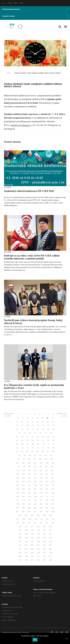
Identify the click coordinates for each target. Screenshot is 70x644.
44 (30, 433)
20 (27, 422)
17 (52, 418)
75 (27, 448)
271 (32, 556)
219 (47, 523)
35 (22, 429)
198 (41, 512)
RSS (19, 632)
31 (43, 426)
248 (38, 542)
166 (18, 497)
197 (35, 512)
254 (38, 545)
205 (44, 515)
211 (42, 519)
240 (26, 538)
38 (38, 429)
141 (35, 482)
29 (33, 426)
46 (41, 433)
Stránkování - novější (9, 415)
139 (23, 482)
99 (34, 459)
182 (29, 504)
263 (20, 553)
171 (47, 497)
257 (20, 549)
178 (47, 500)
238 (50, 534)
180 (18, 504)
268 (51, 553)
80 (53, 448)
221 (20, 526)
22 (37, 422)
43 (24, 433)
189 (29, 508)
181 (24, 504)
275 (20, 560)
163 (41, 493)
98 (29, 459)
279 (44, 560)
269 (20, 556)
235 (32, 534)
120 (35, 470)
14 (38, 418)
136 (47, 478)
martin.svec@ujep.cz (21, 125)
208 (24, 519)
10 (18, 418)
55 (48, 437)
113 (35, 467)
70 (44, 444)
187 (18, 508)
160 (24, 493)
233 (20, 534)
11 (23, 418)
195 (23, 512)
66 (22, 444)
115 (46, 467)
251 (20, 545)
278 (38, 560)
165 (53, 493)
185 (47, 504)
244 (51, 538)
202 (26, 515)
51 (28, 437)
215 (23, 523)
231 (44, 530)
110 (19, 467)
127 (35, 474)
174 (24, 500)
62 (43, 440)
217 (35, 523)
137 (52, 478)
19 (22, 422)
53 (38, 437)
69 (38, 444)
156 (41, 489)
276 (26, 560)
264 (26, 553)
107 (41, 463)
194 (17, 512)
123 (52, 470)
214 (18, 523)
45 (35, 433)
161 (29, 493)
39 (43, 429)
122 (46, 470)
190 (35, 508)
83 (27, 452)
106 (35, 463)
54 (43, 437)
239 (20, 538)
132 (23, 478)
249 (45, 542)
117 (18, 470)
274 (50, 556)
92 (35, 455)
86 (43, 452)
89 (19, 455)
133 (29, 478)
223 (32, 526)
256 (50, 545)
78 (43, 448)
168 (30, 497)
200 (53, 512)
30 (38, 426)
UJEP (21, 3)
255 (44, 545)
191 (41, 508)
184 (41, 504)
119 (29, 470)
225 (44, 526)
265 (32, 553)
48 (51, 433)
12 (28, 418)
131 (18, 478)
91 (30, 455)
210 (36, 519)
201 (20, 515)
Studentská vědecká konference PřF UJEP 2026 (29, 191)
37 (33, 429)
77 (38, 448)
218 (41, 523)
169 (36, 497)
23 (43, 422)
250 (51, 542)
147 (29, 485)
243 (44, 538)
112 (30, 467)
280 (50, 560)
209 (30, 519)
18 (17, 422)
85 (38, 452)
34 (17, 429)
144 (53, 482)
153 (24, 489)
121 (41, 470)
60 (33, 440)
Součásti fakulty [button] (35, 16)
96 (18, 459)
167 (24, 497)
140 (29, 482)
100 (40, 459)
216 (29, 523)
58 (22, 440)
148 (35, 485)
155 (35, 489)
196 (29, 512)
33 (53, 426)
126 (29, 474)
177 (41, 500)
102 (52, 459)
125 (24, 474)
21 (32, 422)
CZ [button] (4, 3)
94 (46, 455)
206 (51, 515)
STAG (10, 3)
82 (22, 452)
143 (47, 482)
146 (24, 485)
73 (17, 448)
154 (29, 489)
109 (53, 463)
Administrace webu (9, 632)
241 (32, 538)
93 (40, 455)
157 (47, 489)
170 (42, 497)
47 (46, 433)
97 (24, 459)
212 (47, 519)
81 (17, 452)
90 (25, 455)
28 (28, 426)
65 (17, 444)
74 (22, 448)
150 (47, 485)
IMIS (16, 3)
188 (23, 508)
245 (20, 542)
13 (33, 418)
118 (24, 470)
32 (48, 426)
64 (54, 440)
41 (54, 429)
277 (32, 560)
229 (32, 530)
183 (35, 504)
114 (41, 467)
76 (33, 448)
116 (52, 467)
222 (26, 526)
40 (48, 429)
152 (18, 489)
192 (47, 508)
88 (53, 452)
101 (46, 459)
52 (33, 437)
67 (28, 444)
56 (53, 437)
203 (32, 515)
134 (35, 478)
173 (18, 500)
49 (17, 437)
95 (51, 455)
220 (53, 523)
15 (42, 418)
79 (48, 448)
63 (48, 440)
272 (38, 556)
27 (22, 426)
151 (53, 485)
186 (53, 504)
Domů (9, 73)
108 (47, 463)
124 (18, 474)
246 (26, 542)
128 (41, 474)
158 (53, 489)
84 (32, 452)
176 (35, 500)
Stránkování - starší (62, 415)
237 (44, 534)
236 (38, 534)
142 (41, 482)
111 (24, 467)
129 (47, 474)
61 (38, 440)
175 (29, 500)
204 (38, 515)
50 (22, 437)
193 (53, 508)
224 (38, 526)
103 (17, 463)
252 (26, 545)
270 (26, 556)
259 (32, 549)
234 (26, 534)
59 (27, 440)
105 (29, 463)
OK (35, 640)
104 (23, 463)
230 (38, 530)
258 (26, 549)
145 (18, 485)
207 (18, 519)
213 (53, 519)
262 (50, 549)
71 (49, 444)
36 (27, 429)
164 (47, 493)
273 (44, 556)
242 (38, 538)
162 (35, 493)
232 (50, 530)
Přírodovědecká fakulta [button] (35, 9)
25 (53, 422)
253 (32, 545)
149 (41, 485)
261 (44, 549)
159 (18, 493)
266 (38, 553)
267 (45, 553)
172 (53, 497)
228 (26, 530)
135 (41, 478)
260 (38, 549)
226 (50, 526)
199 (47, 512)
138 (17, 482)
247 (32, 542)
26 (17, 426)
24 (48, 422)
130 (53, 474)
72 (54, 444)
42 (19, 433)
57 (17, 440)
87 (48, 452)
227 (20, 530)
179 (53, 500)
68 (33, 444)
